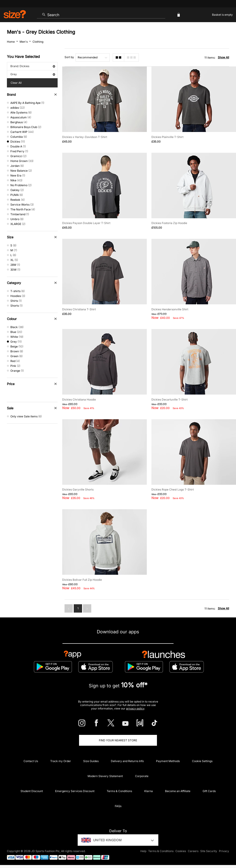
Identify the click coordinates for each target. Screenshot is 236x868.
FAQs (118, 806)
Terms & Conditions (119, 791)
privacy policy (135, 708)
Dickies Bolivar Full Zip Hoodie (82, 580)
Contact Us (31, 761)
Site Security (209, 851)
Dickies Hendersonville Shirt (170, 309)
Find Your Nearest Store (118, 740)
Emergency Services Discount (75, 791)
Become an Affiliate (178, 791)
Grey (33, 74)
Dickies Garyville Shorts (78, 489)
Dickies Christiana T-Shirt (79, 309)
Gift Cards (209, 791)
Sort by (69, 57)
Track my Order (61, 761)
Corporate (142, 776)
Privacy (224, 851)
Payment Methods (168, 761)
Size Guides (91, 761)
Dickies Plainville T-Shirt (167, 137)
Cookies (181, 851)
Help (143, 851)
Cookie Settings (202, 761)
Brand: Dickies (33, 66)
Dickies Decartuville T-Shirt (170, 400)
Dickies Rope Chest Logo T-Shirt (173, 489)
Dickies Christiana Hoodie (79, 400)
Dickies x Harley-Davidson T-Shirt (85, 137)
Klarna (149, 791)
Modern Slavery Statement (105, 776)
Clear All (16, 83)
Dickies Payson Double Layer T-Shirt (86, 223)
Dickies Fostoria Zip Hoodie (169, 223)
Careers (193, 851)
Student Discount (32, 791)
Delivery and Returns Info (127, 761)
